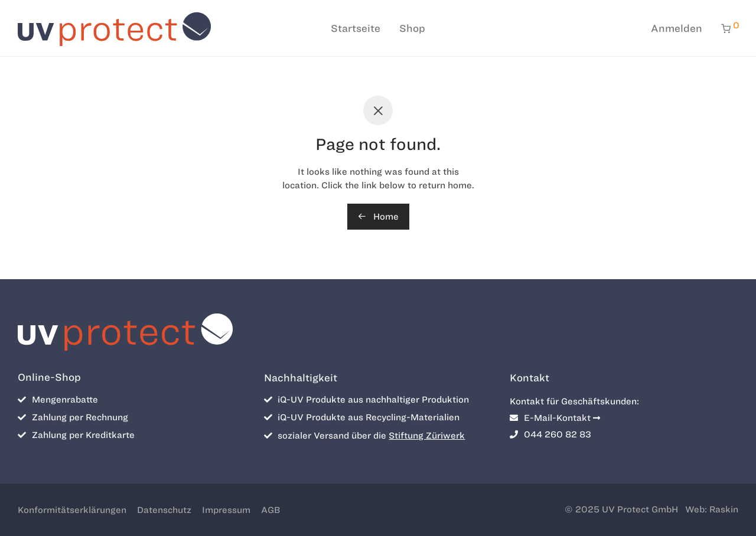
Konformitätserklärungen (72, 510)
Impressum (226, 510)
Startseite (356, 28)
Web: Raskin (712, 509)
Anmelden (677, 28)
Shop (412, 28)
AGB (271, 510)
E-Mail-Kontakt (555, 418)
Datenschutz (164, 510)
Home (378, 217)
